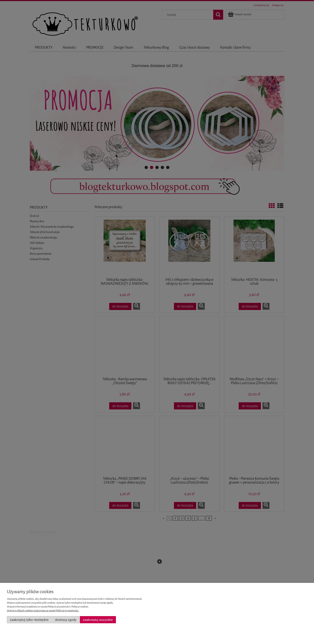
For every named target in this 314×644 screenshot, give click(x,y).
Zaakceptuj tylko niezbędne (29, 620)
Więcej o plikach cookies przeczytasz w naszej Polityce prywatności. (43, 611)
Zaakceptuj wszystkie (98, 620)
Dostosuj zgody (66, 620)
